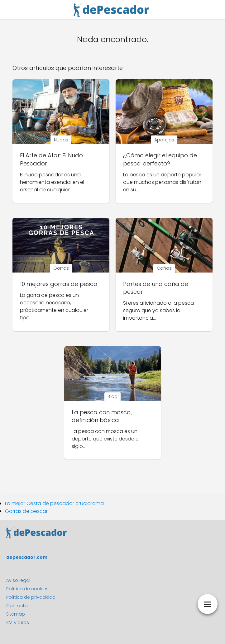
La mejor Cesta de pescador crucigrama (54, 503)
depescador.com (27, 557)
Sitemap (16, 614)
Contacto (17, 606)
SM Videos (18, 622)
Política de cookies (27, 589)
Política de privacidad (31, 597)
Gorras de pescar (26, 511)
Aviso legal (18, 580)
